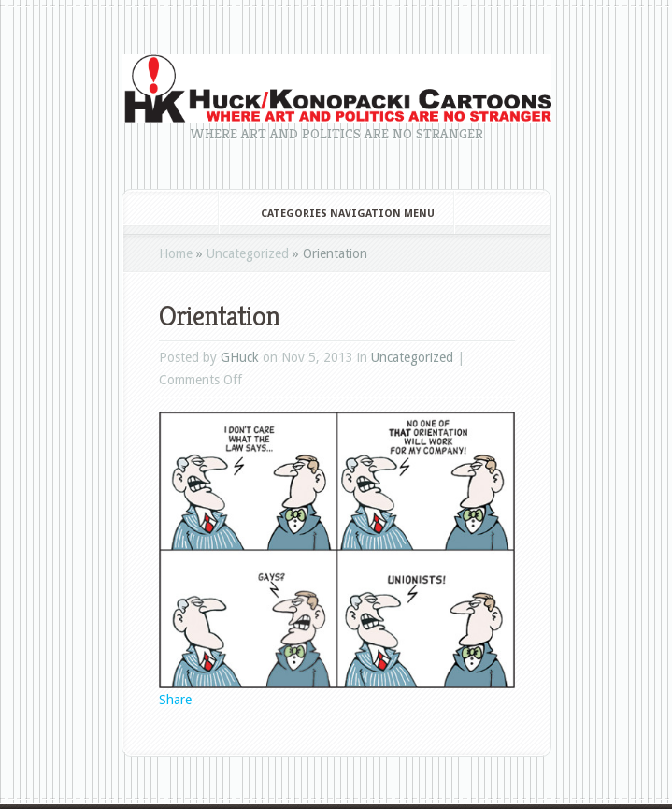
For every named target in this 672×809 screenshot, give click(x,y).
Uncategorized (248, 253)
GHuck (240, 357)
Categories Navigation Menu (335, 214)
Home (176, 253)
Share (175, 700)
